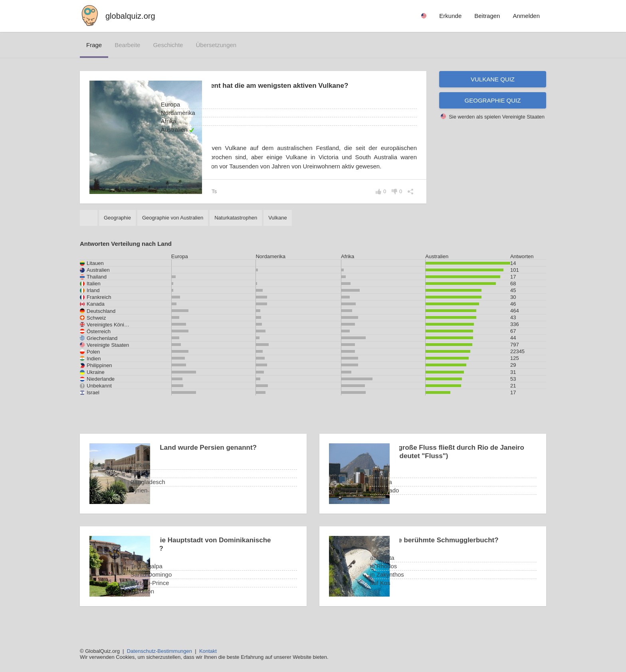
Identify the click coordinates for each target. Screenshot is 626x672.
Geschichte (168, 45)
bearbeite (127, 45)
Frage (94, 45)
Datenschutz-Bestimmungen (159, 651)
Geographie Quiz (493, 100)
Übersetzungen (216, 45)
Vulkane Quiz (493, 79)
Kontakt (208, 651)
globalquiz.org (130, 16)
